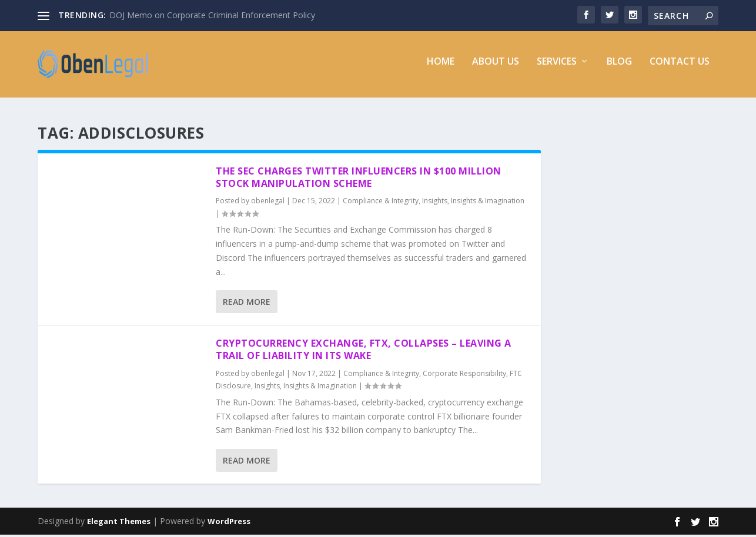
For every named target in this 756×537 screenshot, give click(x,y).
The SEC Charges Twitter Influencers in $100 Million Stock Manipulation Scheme (359, 179)
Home (441, 68)
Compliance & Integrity (381, 203)
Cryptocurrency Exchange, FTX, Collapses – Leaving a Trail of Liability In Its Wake (364, 352)
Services (557, 68)
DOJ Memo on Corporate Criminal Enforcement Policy (212, 15)
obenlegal (268, 203)
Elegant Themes (119, 523)
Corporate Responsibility (464, 375)
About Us (496, 68)
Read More (247, 304)
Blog (619, 68)
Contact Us (680, 68)
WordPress (229, 523)
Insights (435, 203)
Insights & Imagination (488, 203)
